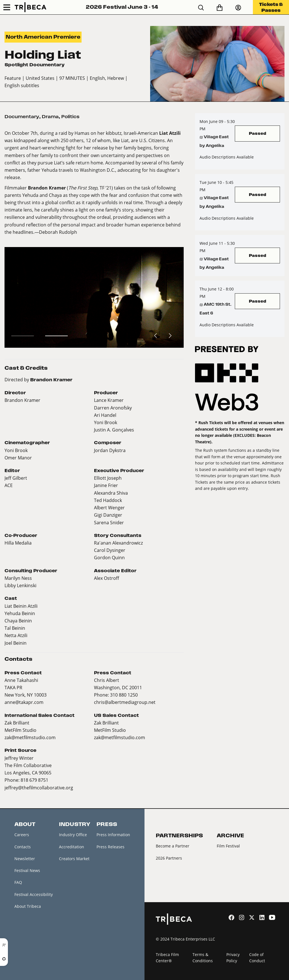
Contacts (23, 847)
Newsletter (25, 859)
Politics (70, 117)
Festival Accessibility (34, 894)
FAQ (18, 882)
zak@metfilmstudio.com (30, 737)
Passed (258, 133)
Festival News (27, 870)
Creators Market (74, 859)
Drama (50, 117)
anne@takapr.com (24, 702)
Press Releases (110, 847)
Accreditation (72, 847)
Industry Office (73, 835)
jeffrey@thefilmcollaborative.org (39, 788)
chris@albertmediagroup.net (125, 702)
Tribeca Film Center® (167, 958)
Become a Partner (173, 846)
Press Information (113, 835)
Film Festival (228, 846)
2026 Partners (169, 858)
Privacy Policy (233, 958)
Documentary (22, 117)
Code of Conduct (257, 958)
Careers (22, 835)
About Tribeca (28, 906)
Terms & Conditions (203, 958)
